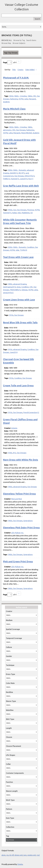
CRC (35, 96)
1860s (30, 96)
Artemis (14, 428)
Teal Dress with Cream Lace (18, 257)
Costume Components (15, 773)
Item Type (10, 818)
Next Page (19, 61)
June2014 (24, 179)
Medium (9, 620)
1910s (11, 315)
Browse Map (6, 43)
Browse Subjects (19, 43)
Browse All (7, 40)
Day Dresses (21, 130)
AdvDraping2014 (9, 287)
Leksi (26, 99)
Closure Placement (13, 746)
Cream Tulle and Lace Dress (18, 386)
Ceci (15, 210)
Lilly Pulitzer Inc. (17, 533)
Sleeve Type (11, 701)
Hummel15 (15, 179)
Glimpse (25, 290)
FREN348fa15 (15, 290)
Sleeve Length (12, 791)
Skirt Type (10, 719)
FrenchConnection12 (31, 412)
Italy (19, 213)
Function (9, 782)
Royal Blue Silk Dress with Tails (20, 323)
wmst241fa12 (8, 293)
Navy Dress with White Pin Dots (21, 460)
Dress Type (10, 674)
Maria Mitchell (27, 133)
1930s (10, 453)
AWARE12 (14, 173)
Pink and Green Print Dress (18, 562)
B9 (20, 173)
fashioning (14, 99)
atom (4, 855)
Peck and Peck (17, 499)
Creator (9, 611)
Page (7, 62)
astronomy (7, 130)
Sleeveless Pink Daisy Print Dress (21, 528)
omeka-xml (32, 855)
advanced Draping (20, 284)
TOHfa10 (24, 250)
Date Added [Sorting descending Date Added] (30, 70)
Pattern (9, 809)
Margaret (32, 99)
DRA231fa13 (30, 176)
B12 (15, 453)
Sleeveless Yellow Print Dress (19, 494)
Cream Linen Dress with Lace (19, 300)
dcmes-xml (19, 855)
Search (37, 19)
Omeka (20, 864)
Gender (9, 656)
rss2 (38, 855)
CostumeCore (8, 176)
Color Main (10, 683)
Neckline (9, 692)
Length (9, 728)
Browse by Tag (19, 40)
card (27, 173)
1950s (10, 210)
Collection (10, 827)
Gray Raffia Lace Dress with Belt (21, 186)
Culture (9, 647)
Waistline (10, 710)
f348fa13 (7, 179)
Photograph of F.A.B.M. (16, 78)
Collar (8, 764)
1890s (10, 284)
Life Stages (11, 755)
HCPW (21, 99)
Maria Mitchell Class (14, 109)
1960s (10, 521)
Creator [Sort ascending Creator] (21, 70)
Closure (9, 737)
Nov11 (31, 179)
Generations (28, 521)
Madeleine (26, 213)
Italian (15, 213)
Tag (7, 836)
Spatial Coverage (13, 629)
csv (7, 855)
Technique (10, 665)
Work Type (10, 800)
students (6, 102)
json (25, 855)
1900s (10, 487)
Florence (31, 210)
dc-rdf (12, 855)
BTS (23, 173)
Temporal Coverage (14, 638)
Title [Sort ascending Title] (14, 70)
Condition (31, 247)
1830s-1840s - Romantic (17, 170)
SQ (32, 213)
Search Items (31, 40)
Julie (17, 250)
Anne (19, 287)
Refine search (21, 607)
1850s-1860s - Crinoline (18, 96)
